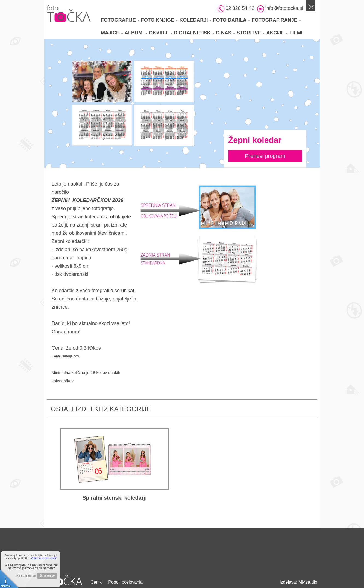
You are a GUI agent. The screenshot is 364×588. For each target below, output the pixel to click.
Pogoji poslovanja (125, 582)
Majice (112, 33)
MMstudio (308, 582)
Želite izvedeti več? (44, 558)
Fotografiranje (276, 20)
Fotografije (120, 20)
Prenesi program (265, 156)
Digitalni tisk (194, 33)
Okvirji (160, 33)
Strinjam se (47, 575)
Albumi (136, 33)
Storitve (251, 33)
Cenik (96, 582)
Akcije (277, 33)
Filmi (296, 33)
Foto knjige (159, 20)
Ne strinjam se (26, 576)
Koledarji (195, 20)
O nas (225, 33)
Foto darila (231, 20)
